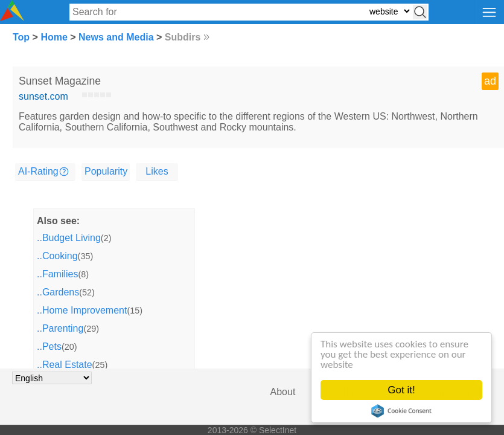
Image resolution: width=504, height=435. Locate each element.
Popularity (106, 171)
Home (54, 37)
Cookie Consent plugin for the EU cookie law (401, 411)
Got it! (401, 390)
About (283, 392)
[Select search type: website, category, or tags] (389, 11)
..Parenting (60, 328)
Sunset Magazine (60, 81)
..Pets (49, 346)
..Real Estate (65, 365)
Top (21, 37)
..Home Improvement (82, 310)
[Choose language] (52, 378)
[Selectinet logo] (12, 18)
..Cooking (57, 256)
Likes (157, 171)
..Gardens (58, 292)
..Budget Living (69, 238)
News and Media (116, 37)
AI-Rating (38, 171)
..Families (57, 274)
